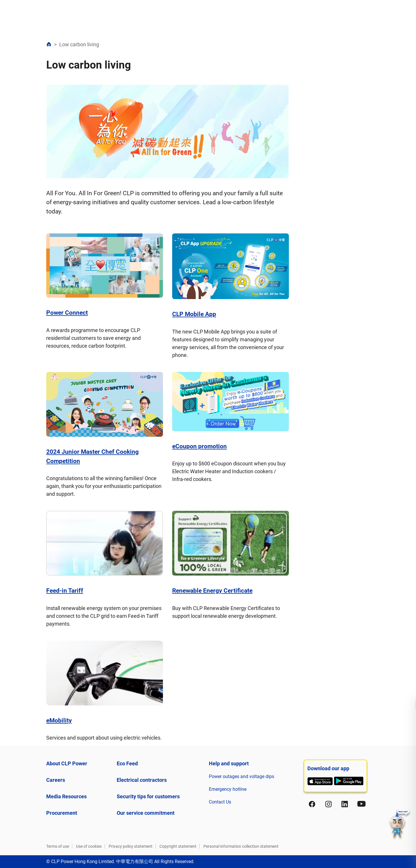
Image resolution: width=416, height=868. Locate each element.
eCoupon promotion (199, 446)
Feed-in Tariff (65, 591)
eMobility (59, 720)
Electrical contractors (142, 780)
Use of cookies (89, 846)
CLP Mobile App (194, 314)
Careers (56, 780)
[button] (400, 824)
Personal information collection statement (241, 846)
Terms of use (58, 846)
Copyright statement (178, 846)
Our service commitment (146, 813)
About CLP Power (67, 763)
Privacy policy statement (131, 846)
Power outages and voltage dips (242, 776)
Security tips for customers (148, 796)
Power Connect (67, 313)
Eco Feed (127, 763)
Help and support (229, 763)
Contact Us (220, 802)
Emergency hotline (228, 789)
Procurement (62, 813)
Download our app (328, 768)
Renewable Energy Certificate (212, 591)
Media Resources (66, 796)
